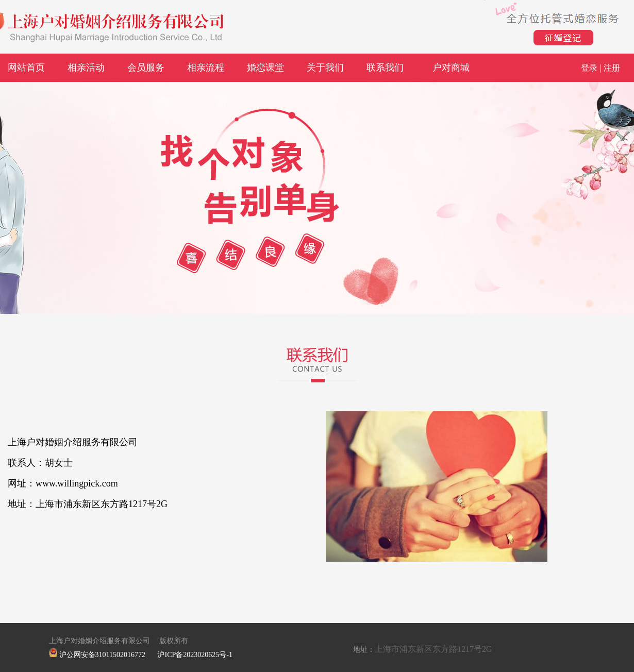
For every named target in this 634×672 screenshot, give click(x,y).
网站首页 (26, 68)
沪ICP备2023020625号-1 (195, 655)
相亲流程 (206, 68)
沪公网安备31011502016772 (102, 655)
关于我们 (325, 68)
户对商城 (451, 68)
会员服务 (146, 68)
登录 (589, 68)
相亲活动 (86, 68)
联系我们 (385, 68)
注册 (612, 68)
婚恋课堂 (265, 68)
